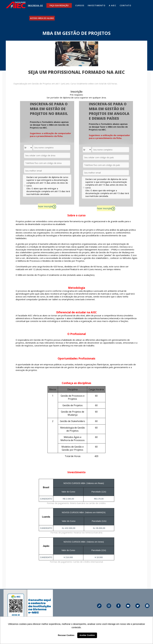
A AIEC (113, 5)
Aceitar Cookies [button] (87, 635)
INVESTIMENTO (97, 5)
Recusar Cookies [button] (66, 635)
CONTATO (126, 5)
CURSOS (80, 5)
